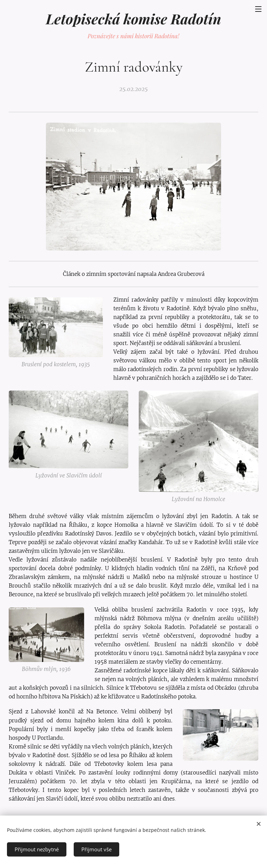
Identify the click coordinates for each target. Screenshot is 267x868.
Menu (258, 9)
